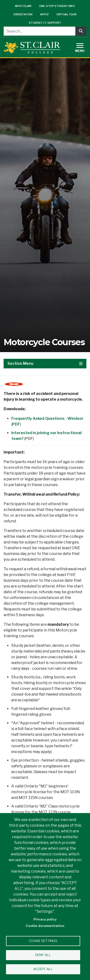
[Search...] (39, 31)
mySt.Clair (23, 6)
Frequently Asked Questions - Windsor (47, 418)
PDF (16, 424)
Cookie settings (43, 941)
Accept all (43, 969)
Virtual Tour (66, 14)
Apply (44, 14)
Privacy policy (45, 919)
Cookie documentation (45, 926)
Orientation (23, 14)
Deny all (43, 955)
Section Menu (45, 363)
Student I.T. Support (45, 23)
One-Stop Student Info (57, 6)
